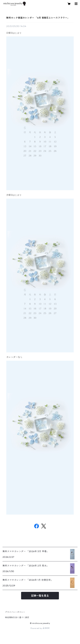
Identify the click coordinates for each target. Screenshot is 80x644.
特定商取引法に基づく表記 (17, 617)
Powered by (40, 628)
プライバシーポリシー (15, 612)
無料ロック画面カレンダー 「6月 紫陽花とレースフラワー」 (38, 18)
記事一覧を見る (40, 596)
